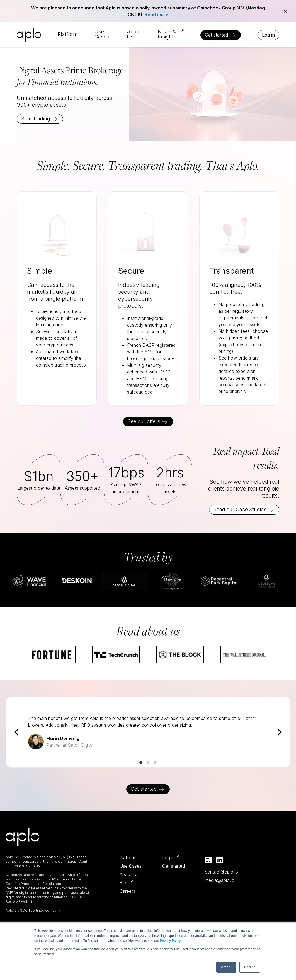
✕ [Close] (285, 11)
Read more (157, 14)
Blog (124, 883)
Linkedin (219, 860)
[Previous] (17, 732)
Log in (268, 35)
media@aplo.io (220, 880)
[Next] (279, 732)
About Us (134, 34)
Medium (208, 860)
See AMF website (20, 902)
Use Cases (102, 34)
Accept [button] (226, 967)
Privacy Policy (170, 941)
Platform (68, 34)
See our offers (144, 421)
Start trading (36, 119)
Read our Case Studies (240, 509)
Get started (216, 35)
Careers (127, 891)
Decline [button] (250, 967)
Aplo (29, 35)
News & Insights (167, 34)
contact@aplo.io (221, 872)
